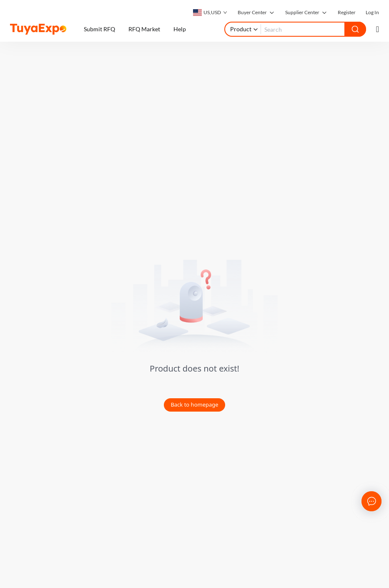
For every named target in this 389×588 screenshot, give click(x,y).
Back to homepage (194, 405)
